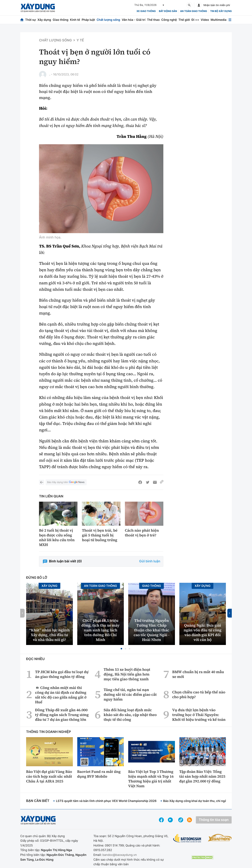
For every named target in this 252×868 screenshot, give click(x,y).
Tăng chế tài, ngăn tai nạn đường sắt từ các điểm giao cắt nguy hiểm (130, 694)
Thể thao (153, 20)
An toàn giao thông (194, 11)
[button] (121, 649)
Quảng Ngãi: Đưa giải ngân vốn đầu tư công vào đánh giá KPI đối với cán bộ (203, 632)
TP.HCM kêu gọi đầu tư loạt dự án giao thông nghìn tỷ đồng (62, 674)
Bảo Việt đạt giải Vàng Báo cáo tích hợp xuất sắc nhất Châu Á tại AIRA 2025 (49, 776)
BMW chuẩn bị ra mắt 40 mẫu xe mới (198, 674)
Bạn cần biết (38, 801)
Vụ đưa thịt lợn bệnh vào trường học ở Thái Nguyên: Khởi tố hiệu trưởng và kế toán (199, 715)
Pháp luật (88, 20)
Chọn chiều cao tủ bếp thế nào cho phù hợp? (199, 694)
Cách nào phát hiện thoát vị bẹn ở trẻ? (142, 533)
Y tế (80, 40)
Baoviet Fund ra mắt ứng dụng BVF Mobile (99, 774)
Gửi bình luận (150, 561)
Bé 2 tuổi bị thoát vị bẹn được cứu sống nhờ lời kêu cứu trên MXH (57, 538)
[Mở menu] (230, 20)
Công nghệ (169, 20)
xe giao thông (146, 11)
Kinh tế (75, 20)
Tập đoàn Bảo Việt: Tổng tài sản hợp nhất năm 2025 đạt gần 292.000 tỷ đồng (202, 776)
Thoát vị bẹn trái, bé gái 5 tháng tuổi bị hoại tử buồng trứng (100, 535)
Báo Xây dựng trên (66, 482)
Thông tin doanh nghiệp (49, 732)
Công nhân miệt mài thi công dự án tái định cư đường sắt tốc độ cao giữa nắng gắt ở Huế (61, 695)
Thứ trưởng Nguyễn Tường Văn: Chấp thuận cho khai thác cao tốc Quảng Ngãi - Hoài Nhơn (151, 630)
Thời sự (31, 20)
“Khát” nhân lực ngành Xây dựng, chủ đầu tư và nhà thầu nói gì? (49, 635)
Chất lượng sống (108, 20)
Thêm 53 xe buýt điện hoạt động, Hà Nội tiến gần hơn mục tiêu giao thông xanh (127, 674)
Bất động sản (168, 11)
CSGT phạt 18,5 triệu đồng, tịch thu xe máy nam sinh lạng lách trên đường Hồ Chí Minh (101, 630)
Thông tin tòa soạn (214, 820)
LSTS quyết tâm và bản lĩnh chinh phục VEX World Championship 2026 (106, 801)
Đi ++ (195, 20)
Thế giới (184, 20)
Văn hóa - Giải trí (134, 20)
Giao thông (60, 20)
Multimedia (219, 20)
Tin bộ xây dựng (221, 11)
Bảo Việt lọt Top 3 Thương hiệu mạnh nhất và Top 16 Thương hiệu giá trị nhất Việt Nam (151, 779)
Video (205, 20)
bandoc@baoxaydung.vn (120, 855)
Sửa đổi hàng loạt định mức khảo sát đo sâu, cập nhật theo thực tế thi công (130, 715)
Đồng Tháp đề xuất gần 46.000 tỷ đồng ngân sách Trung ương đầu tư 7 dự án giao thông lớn (62, 715)
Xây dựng (44, 20)
